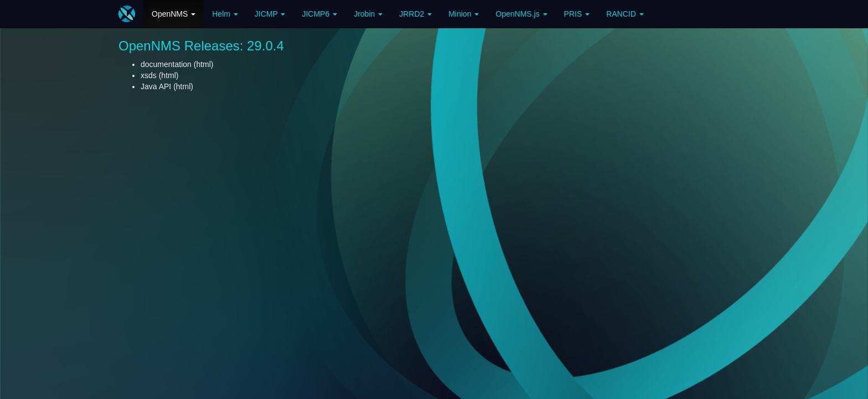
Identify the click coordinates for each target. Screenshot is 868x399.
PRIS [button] (577, 14)
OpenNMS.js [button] (521, 14)
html (203, 64)
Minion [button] (464, 14)
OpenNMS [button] (174, 14)
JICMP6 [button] (319, 14)
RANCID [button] (625, 14)
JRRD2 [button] (415, 14)
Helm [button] (225, 14)
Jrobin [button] (368, 14)
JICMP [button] (270, 14)
